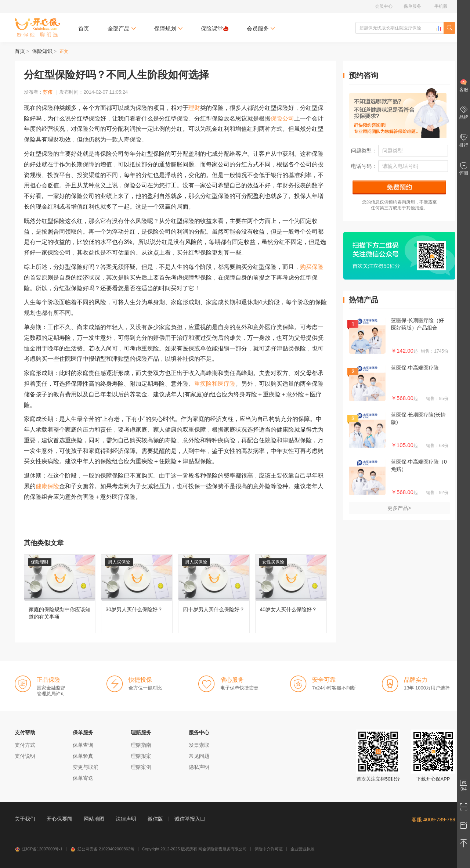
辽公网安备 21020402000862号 (102, 849)
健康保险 (47, 486)
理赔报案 (141, 756)
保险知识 (42, 51)
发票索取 (199, 745)
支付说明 (25, 756)
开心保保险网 (37, 28)
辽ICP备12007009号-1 (39, 849)
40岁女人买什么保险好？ (291, 594)
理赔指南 (141, 745)
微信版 (155, 819)
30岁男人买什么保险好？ (137, 594)
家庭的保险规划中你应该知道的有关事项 (60, 594)
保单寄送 (83, 778)
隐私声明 (199, 767)
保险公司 (282, 118)
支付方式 (25, 745)
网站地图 (94, 819)
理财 (194, 108)
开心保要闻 (59, 819)
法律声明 (126, 819)
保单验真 (83, 756)
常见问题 (199, 756)
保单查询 (83, 745)
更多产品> (399, 508)
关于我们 (25, 819)
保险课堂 (215, 28)
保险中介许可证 (269, 849)
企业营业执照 (303, 849)
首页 (84, 28)
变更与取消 (86, 767)
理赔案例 (141, 767)
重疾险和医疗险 (215, 384)
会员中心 (384, 6)
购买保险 (312, 267)
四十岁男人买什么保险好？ (214, 594)
